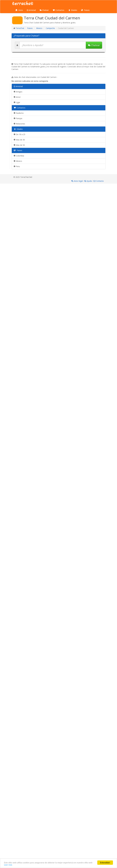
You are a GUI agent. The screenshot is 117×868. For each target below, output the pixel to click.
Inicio (19, 10)
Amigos (18, 92)
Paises (85, 10)
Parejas (18, 118)
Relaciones (19, 124)
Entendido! (105, 863)
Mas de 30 (19, 140)
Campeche (50, 28)
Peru (17, 166)
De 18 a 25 (19, 134)
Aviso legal (77, 181)
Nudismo (19, 113)
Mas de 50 (19, 145)
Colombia (19, 156)
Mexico (39, 28)
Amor (17, 97)
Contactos (58, 10)
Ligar (17, 102)
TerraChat (20, 28)
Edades (73, 10)
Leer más (8, 865)
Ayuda (88, 181)
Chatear (44, 10)
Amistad (31, 10)
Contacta (99, 181)
